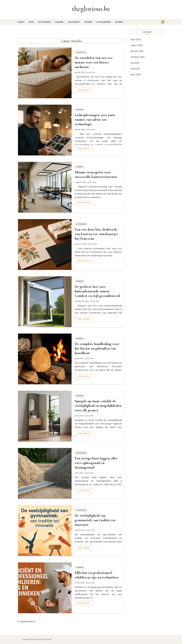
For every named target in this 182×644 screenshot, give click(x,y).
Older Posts (27, 622)
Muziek (88, 22)
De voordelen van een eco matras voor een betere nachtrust (94, 62)
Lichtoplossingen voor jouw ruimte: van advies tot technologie (95, 120)
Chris (93, 72)
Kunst (21, 22)
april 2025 (136, 75)
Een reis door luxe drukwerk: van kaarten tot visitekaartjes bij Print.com (96, 234)
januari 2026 (137, 51)
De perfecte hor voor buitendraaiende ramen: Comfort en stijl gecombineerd (97, 291)
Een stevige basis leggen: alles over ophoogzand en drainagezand (96, 463)
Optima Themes (45, 639)
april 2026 (136, 40)
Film (31, 22)
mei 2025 (135, 69)
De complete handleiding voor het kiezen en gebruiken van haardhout (97, 348)
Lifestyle (81, 52)
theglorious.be (91, 9)
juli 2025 (135, 63)
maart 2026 (137, 45)
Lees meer (84, 90)
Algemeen (81, 224)
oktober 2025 (138, 57)
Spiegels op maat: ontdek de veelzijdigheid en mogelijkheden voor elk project (98, 406)
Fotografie (44, 22)
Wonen (119, 22)
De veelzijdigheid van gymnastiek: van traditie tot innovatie (95, 520)
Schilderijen (104, 22)
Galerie (59, 22)
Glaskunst (74, 22)
